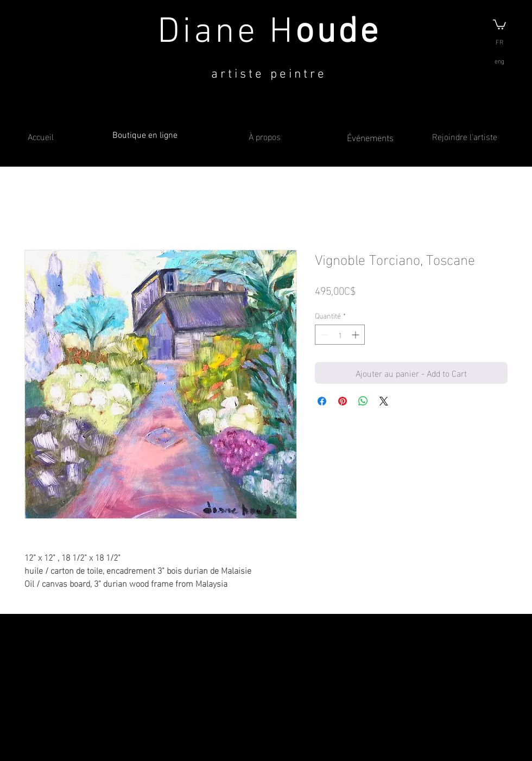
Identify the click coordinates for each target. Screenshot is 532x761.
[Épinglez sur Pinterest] (343, 401)
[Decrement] (323, 335)
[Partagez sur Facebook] (322, 401)
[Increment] (356, 335)
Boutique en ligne (145, 136)
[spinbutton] (340, 335)
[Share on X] (384, 401)
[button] (499, 24)
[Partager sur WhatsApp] (363, 401)
